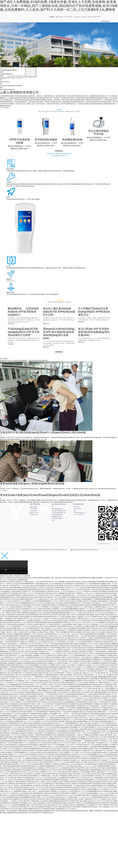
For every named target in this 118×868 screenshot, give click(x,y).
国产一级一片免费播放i (108, 671)
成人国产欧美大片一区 (84, 718)
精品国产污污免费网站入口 (54, 609)
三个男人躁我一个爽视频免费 (59, 776)
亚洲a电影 (5, 801)
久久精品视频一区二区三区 (75, 620)
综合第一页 (29, 805)
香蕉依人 (63, 741)
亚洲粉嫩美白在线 (57, 780)
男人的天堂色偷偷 (14, 751)
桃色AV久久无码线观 (104, 685)
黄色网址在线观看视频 (54, 622)
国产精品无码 (7, 704)
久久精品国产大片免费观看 (47, 665)
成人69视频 (53, 782)
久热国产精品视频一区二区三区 (52, 661)
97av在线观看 (12, 739)
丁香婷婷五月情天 (23, 632)
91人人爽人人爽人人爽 (54, 599)
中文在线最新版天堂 (62, 605)
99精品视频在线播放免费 (28, 613)
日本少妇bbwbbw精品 (82, 747)
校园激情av (3, 595)
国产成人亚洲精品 (46, 603)
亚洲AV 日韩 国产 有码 (32, 683)
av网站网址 (75, 772)
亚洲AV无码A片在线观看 (55, 655)
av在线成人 (61, 603)
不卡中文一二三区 (80, 733)
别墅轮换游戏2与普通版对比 (57, 646)
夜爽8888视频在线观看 (105, 677)
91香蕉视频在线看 (56, 803)
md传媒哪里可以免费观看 (15, 663)
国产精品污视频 (60, 615)
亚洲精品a (19, 789)
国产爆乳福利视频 (98, 756)
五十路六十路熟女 (66, 653)
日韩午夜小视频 (17, 809)
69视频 (90, 749)
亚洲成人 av (112, 686)
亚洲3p (95, 586)
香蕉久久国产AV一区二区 (57, 591)
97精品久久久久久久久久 (72, 587)
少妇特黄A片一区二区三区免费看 (101, 723)
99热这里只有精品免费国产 (68, 737)
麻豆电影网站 (15, 803)
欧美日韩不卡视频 (60, 749)
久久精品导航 (45, 613)
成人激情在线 (44, 801)
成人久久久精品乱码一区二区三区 (107, 789)
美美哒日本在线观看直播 (98, 636)
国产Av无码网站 (40, 756)
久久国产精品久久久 (63, 791)
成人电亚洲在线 (12, 624)
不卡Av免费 (25, 706)
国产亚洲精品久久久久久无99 (52, 597)
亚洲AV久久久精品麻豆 (34, 774)
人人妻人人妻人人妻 (92, 595)
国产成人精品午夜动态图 (70, 789)
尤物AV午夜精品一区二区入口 (81, 624)
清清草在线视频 (27, 789)
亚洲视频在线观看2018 (11, 611)
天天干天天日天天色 (24, 677)
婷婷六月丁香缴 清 (9, 696)
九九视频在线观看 (91, 725)
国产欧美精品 (99, 587)
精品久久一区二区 (106, 772)
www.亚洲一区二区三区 (94, 801)
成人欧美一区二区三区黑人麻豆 (74, 589)
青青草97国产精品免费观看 (43, 735)
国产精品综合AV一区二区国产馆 (70, 719)
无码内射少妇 (40, 752)
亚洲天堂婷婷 (104, 795)
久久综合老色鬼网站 (66, 624)
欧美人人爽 (100, 731)
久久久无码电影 (75, 700)
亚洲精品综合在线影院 (55, 611)
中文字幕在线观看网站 (32, 665)
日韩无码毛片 (50, 586)
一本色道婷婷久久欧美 (10, 619)
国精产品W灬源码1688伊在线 (66, 638)
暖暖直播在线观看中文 (38, 675)
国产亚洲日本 (12, 646)
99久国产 (103, 665)
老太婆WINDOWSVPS (13, 723)
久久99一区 (113, 807)
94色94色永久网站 (67, 661)
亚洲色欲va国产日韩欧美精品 (44, 593)
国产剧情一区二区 (71, 626)
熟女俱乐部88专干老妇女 (97, 735)
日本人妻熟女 (24, 723)
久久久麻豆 (82, 776)
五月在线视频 (39, 768)
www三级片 (104, 739)
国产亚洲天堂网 (51, 615)
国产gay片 (17, 793)
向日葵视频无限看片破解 (82, 795)
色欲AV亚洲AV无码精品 (65, 774)
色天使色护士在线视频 (75, 601)
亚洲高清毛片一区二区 (85, 609)
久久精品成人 (100, 619)
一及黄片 (52, 686)
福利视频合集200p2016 (35, 657)
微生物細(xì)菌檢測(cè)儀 (59, 511)
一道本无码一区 (13, 679)
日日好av (32, 764)
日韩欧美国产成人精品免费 (62, 584)
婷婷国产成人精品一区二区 (51, 642)
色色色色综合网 (32, 597)
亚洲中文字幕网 (40, 638)
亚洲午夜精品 (20, 710)
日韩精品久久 (66, 652)
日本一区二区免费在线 (83, 696)
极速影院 (6, 652)
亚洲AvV (2, 791)
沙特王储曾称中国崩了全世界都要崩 (64, 756)
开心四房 (40, 587)
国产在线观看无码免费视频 (102, 766)
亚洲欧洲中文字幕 (44, 591)
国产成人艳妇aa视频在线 (87, 719)
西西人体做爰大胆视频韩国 (105, 774)
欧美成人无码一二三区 (73, 595)
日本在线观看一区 (7, 729)
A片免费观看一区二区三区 (77, 793)
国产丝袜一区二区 (49, 584)
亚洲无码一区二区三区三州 (80, 754)
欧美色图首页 (93, 685)
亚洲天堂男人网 (53, 797)
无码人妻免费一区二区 (83, 737)
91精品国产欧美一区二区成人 (86, 716)
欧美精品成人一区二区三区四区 (72, 650)
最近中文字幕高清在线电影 (38, 586)
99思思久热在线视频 (57, 809)
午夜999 (68, 700)
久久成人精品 (110, 692)
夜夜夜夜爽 (64, 731)
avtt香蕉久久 (105, 752)
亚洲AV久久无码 (46, 702)
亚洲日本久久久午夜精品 (39, 789)
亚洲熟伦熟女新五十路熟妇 (85, 782)
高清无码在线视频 (31, 694)
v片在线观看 (8, 721)
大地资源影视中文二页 (41, 719)
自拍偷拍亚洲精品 (30, 692)
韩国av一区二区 (22, 628)
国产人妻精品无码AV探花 (17, 630)
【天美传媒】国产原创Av (107, 657)
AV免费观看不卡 (91, 776)
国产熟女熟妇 (86, 605)
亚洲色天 (72, 805)
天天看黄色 (69, 799)
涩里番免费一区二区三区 (35, 642)
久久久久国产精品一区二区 (45, 607)
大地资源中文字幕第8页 (67, 679)
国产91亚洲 (74, 718)
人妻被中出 (36, 688)
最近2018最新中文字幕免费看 (88, 758)
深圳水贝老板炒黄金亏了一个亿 (102, 712)
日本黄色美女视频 (12, 617)
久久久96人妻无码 (7, 787)
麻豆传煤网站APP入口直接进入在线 (27, 640)
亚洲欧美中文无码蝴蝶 (109, 704)
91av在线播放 (61, 778)
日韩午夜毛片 (72, 803)
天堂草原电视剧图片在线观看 (97, 584)
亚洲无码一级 (28, 787)
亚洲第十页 (88, 768)
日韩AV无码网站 (20, 782)
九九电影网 (45, 630)
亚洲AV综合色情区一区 (87, 686)
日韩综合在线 (43, 599)
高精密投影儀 (71, 811)
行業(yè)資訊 (77, 17)
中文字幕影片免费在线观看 (88, 582)
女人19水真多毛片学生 (42, 595)
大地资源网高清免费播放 (58, 799)
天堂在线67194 (36, 770)
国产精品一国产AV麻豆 (98, 768)
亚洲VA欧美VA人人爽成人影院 (80, 657)
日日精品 (71, 642)
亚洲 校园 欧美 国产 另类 (16, 605)
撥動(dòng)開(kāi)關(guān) (37, 811)
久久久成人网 (31, 752)
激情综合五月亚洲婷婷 (84, 626)
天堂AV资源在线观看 (91, 793)
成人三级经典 (59, 733)
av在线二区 (85, 653)
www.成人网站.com (37, 795)
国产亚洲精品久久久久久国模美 (53, 650)
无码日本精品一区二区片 (7, 702)
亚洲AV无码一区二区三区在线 (27, 756)
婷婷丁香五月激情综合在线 (35, 611)
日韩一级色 (83, 673)
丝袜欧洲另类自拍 (41, 663)
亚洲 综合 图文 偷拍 (69, 733)
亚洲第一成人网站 (110, 729)
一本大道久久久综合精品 (72, 673)
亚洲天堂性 (56, 694)
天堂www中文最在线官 (71, 784)
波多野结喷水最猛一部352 (23, 784)
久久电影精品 (105, 807)
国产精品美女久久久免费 (21, 582)
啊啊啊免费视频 (69, 681)
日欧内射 (54, 702)
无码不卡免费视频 (59, 593)
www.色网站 (106, 696)
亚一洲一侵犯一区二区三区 (99, 718)
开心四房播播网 (63, 632)
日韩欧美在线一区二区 (101, 751)
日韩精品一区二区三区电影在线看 (25, 702)
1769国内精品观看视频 (40, 622)
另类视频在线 (28, 760)
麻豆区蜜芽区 (26, 737)
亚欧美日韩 (57, 741)
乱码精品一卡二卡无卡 (79, 797)
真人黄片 (40, 626)
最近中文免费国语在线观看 (98, 638)
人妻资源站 (54, 791)
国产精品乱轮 (16, 725)
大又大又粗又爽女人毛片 (64, 692)
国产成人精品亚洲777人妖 (38, 733)
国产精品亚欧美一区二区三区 (99, 661)
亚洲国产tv (19, 591)
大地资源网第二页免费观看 (77, 739)
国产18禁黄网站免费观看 (100, 648)
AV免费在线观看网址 (54, 719)
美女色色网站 (62, 710)
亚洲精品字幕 (30, 686)
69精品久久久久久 (68, 655)
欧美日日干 (28, 795)
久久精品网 (79, 706)
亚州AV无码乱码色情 (19, 729)
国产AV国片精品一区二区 (68, 622)
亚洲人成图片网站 (10, 784)
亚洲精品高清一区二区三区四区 (29, 644)
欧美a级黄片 (51, 754)
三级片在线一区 (6, 586)
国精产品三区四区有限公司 (20, 807)
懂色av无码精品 (71, 778)
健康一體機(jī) (89, 811)
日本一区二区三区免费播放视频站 (88, 791)
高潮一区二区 (86, 706)
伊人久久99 (82, 603)
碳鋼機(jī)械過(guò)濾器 (14, 813)
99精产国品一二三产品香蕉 (45, 694)
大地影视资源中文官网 (70, 787)
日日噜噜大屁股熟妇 (24, 617)
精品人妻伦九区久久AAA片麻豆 (51, 659)
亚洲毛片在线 (92, 702)
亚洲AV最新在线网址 (21, 741)
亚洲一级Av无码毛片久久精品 (30, 648)
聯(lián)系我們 (96, 17)
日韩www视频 (17, 737)
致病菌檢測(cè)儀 (57, 516)
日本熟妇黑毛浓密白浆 (34, 741)
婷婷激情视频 (103, 721)
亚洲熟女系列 (41, 609)
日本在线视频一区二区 (80, 688)
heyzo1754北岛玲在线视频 (36, 716)
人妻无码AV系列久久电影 (80, 675)
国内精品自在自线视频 (45, 617)
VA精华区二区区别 (61, 595)
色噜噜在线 (41, 807)
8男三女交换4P (92, 774)
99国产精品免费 (101, 652)
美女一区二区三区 (79, 683)
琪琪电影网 (53, 751)
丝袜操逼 (90, 729)
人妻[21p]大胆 (85, 760)
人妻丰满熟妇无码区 (26, 793)
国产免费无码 (102, 803)
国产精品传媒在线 (71, 646)
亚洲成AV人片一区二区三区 (102, 603)
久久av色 (38, 613)
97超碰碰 (50, 663)
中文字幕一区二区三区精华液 (43, 704)
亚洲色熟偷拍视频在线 (96, 770)
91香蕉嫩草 (86, 710)
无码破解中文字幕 (107, 710)
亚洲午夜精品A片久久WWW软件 (74, 593)
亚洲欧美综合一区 (47, 690)
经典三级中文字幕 (27, 688)
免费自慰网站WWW (41, 708)
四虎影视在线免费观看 (17, 667)
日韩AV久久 (52, 785)
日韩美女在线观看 (82, 749)
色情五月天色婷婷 (87, 648)
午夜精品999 (96, 698)
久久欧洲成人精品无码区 (104, 702)
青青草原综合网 (29, 652)
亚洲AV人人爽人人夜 (77, 743)
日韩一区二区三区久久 (110, 716)
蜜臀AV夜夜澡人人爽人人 (77, 723)
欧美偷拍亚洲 (14, 677)
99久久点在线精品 (97, 609)
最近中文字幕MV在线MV (105, 791)
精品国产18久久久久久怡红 (98, 737)
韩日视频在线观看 (32, 628)
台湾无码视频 (25, 609)
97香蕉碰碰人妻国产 (60, 648)
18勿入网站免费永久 (112, 768)
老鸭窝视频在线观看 (100, 692)
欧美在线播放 (27, 605)
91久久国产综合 (33, 807)
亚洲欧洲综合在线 (34, 725)
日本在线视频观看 (23, 603)
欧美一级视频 (17, 698)
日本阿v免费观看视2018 (14, 706)
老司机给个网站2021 (47, 741)
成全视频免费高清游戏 (81, 679)
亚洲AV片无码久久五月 (49, 745)
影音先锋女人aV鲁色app (93, 739)
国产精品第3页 (110, 591)
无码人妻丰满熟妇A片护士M (52, 805)
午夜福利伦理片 (35, 801)
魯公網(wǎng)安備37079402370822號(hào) (85, 550)
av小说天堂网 (95, 642)
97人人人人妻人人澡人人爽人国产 (91, 690)
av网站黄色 (50, 723)
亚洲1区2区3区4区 (29, 731)
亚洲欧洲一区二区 (11, 714)
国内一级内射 (49, 737)
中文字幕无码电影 (93, 721)
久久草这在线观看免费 (39, 712)
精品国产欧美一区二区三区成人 (21, 586)
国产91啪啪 (82, 714)
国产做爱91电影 (102, 679)
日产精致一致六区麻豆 (106, 630)
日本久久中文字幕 (81, 778)
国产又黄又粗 (16, 609)
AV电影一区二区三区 (9, 789)
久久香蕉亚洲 (112, 601)
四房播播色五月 (22, 752)
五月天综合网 (84, 692)
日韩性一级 (21, 760)
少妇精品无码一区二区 (32, 729)
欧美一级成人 (14, 632)
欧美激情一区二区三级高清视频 (39, 698)
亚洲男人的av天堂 (73, 776)
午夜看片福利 (87, 636)
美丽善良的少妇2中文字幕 (49, 770)
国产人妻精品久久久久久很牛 (86, 787)
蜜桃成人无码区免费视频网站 (66, 702)
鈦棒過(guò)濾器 (80, 811)
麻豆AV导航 (105, 690)
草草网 (87, 615)
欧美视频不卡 (40, 650)
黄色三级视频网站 (94, 657)
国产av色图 (47, 752)
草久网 (77, 628)
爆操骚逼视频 (93, 754)
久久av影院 (24, 749)
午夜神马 (48, 799)
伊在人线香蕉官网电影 (17, 634)
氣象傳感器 (48, 811)
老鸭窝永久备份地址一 (28, 735)
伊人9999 (47, 768)
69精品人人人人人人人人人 (86, 766)
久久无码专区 (47, 587)
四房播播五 (42, 652)
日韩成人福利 (74, 791)
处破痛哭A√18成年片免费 (107, 714)
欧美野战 (6, 733)
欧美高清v (15, 694)
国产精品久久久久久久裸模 (84, 698)
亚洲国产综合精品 (29, 638)
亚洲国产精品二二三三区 (41, 686)
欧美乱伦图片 (70, 768)
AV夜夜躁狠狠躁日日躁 (18, 587)
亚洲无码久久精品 (95, 772)
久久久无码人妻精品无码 (70, 766)
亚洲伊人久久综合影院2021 (64, 712)
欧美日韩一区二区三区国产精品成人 (83, 607)
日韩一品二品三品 (102, 754)
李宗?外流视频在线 (98, 729)
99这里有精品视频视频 (19, 805)
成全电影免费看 (103, 620)
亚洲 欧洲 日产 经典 (89, 589)
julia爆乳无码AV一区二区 (31, 599)
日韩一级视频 (61, 589)
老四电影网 (34, 714)
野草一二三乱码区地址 (72, 714)
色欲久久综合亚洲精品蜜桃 (33, 630)
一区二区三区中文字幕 (32, 772)
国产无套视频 (111, 803)
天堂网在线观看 (57, 690)
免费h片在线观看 (68, 685)
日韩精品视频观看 (79, 655)
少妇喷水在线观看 (27, 809)
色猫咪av (64, 803)
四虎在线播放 (110, 636)
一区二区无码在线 (80, 642)
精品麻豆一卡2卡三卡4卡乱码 (72, 780)
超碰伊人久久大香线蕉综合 (85, 667)
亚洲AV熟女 (87, 620)
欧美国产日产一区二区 (69, 698)
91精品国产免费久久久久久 (20, 743)
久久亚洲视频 (18, 681)
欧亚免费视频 (16, 721)
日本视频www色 (97, 704)
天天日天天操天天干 (107, 801)
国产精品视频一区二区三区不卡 (66, 745)
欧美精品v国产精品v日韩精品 (103, 784)
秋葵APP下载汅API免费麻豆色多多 (67, 770)
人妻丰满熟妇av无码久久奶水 (60, 725)
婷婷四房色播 (53, 710)
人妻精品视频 (82, 729)
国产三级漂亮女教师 (58, 784)
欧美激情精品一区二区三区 (87, 644)
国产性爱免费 (99, 764)
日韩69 (2, 718)
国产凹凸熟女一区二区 (31, 607)
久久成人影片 (113, 797)
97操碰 (28, 733)
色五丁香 (54, 603)
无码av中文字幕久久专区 (63, 665)
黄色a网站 (14, 712)
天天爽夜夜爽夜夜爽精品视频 (101, 599)
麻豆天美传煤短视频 (109, 785)
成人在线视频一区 (21, 700)
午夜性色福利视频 (21, 718)
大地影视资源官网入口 (76, 751)
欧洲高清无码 (41, 671)
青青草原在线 (75, 692)
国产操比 (91, 692)
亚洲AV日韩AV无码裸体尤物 (41, 710)
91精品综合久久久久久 (56, 677)
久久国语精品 (51, 636)
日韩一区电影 (99, 644)
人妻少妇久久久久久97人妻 (95, 762)
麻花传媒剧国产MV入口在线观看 (23, 620)
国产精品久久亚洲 (20, 772)
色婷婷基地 (82, 652)
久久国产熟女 (112, 739)
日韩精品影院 (22, 589)
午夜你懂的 (22, 694)
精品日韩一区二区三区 (89, 619)
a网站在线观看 (61, 626)
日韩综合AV (47, 793)
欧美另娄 (45, 673)
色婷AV (36, 652)
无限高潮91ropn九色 (51, 638)
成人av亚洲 (104, 669)
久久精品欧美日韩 (22, 745)
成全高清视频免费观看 (74, 731)
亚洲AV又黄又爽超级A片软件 (55, 758)
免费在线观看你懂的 (55, 801)
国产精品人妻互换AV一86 (50, 632)
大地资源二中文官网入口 (24, 739)
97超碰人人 (74, 617)
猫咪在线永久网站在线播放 (19, 704)
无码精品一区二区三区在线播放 (11, 749)
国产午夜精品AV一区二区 (68, 752)
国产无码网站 (35, 653)
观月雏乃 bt (35, 766)
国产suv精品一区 (50, 685)
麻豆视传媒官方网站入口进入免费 (47, 669)
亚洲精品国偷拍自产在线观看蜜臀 (21, 770)
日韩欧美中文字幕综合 (21, 671)
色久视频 (5, 758)
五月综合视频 (69, 688)
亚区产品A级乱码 (75, 586)
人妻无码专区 (13, 652)
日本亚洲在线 (97, 745)
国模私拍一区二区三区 (99, 640)
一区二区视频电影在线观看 (29, 758)
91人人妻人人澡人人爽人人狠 (73, 634)
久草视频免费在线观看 (93, 611)
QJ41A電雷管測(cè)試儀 (46, 813)
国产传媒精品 (68, 675)
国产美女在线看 (60, 683)
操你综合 (61, 797)
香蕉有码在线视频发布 (33, 718)
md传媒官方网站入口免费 (13, 648)
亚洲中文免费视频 (61, 785)
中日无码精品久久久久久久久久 (74, 591)
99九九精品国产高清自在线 (55, 789)
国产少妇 (112, 624)
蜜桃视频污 (27, 634)
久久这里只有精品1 (108, 613)
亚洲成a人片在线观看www (78, 665)
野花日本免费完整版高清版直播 (83, 640)
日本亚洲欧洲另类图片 (81, 702)
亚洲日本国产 (107, 770)
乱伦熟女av (59, 685)
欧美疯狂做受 (22, 747)
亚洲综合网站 (8, 737)
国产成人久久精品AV (58, 688)
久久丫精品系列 (39, 791)
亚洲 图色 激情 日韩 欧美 (71, 758)
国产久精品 (31, 704)
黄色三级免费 (66, 807)
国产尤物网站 (78, 630)
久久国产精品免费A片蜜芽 (93, 671)
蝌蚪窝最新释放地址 (95, 710)
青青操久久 (14, 760)
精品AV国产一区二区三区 (95, 675)
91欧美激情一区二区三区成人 (70, 663)
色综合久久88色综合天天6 (49, 589)
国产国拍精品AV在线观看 (57, 721)
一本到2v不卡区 (81, 613)
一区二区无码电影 (70, 708)
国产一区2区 (8, 743)
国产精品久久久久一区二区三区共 (57, 762)
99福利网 (88, 642)
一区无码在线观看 (109, 688)
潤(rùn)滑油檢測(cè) (12, 811)
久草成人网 (67, 586)
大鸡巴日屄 (84, 586)
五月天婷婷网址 (64, 760)
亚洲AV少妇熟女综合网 (11, 747)
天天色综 (86, 677)
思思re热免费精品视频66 (80, 721)
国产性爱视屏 (104, 646)
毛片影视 (73, 807)
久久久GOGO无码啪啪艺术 (88, 700)
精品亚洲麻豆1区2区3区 (100, 782)
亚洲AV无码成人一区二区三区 (27, 593)
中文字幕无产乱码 (42, 696)
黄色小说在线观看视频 (6, 620)
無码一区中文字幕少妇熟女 (23, 675)
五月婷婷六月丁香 (42, 754)
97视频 (12, 772)
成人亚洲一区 (99, 688)
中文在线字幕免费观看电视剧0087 (42, 601)
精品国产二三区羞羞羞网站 (20, 716)
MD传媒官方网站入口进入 (99, 617)
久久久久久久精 (101, 700)
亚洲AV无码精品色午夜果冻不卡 (11, 764)
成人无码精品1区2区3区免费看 (9, 799)
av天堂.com (57, 723)
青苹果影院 (46, 751)
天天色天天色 (50, 756)
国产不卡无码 (64, 694)
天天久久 (52, 595)
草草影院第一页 (91, 652)
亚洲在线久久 (20, 646)
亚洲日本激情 (14, 661)
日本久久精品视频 (91, 733)
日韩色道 (14, 622)
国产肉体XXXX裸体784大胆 (45, 582)
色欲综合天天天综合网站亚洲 (86, 764)
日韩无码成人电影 (25, 751)
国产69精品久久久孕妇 (36, 632)
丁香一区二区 (25, 764)
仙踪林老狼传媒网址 (74, 686)
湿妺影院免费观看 (97, 785)
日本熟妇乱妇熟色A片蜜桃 (72, 582)
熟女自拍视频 (67, 617)
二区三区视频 (100, 632)
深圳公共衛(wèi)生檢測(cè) (59, 811)
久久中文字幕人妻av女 (25, 661)
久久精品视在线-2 (94, 795)
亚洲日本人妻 (25, 725)
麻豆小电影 (26, 615)
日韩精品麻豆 (37, 785)
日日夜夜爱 (86, 630)
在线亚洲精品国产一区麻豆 (73, 735)
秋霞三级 (46, 611)
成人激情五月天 (77, 653)
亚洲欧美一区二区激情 (47, 718)
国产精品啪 (39, 661)
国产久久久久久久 (92, 622)
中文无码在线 (108, 756)
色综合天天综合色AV (30, 799)
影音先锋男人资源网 (61, 620)
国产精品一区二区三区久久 (104, 776)
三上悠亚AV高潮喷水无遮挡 (94, 694)
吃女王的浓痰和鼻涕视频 (74, 741)
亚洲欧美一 (70, 785)
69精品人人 (16, 644)
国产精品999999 (79, 768)
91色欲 (73, 747)
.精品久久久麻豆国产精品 (74, 648)
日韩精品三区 (24, 642)
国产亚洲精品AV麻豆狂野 (60, 704)
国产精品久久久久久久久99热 (36, 685)
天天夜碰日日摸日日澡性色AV (83, 785)
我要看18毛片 (82, 694)
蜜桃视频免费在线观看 (6, 698)
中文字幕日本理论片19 (96, 708)
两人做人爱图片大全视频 (39, 605)
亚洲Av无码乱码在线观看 (25, 712)
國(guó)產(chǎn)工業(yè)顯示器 (30, 813)
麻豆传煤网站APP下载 (39, 760)
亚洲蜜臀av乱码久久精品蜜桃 (100, 659)
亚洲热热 (112, 778)
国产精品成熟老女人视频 (35, 745)
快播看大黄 (55, 743)
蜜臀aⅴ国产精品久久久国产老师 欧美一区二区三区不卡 (45, 706)
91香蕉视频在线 (47, 780)
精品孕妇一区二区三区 (85, 617)
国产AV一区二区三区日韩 (34, 659)
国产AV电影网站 (51, 712)
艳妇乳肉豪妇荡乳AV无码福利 (108, 593)
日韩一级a (99, 628)
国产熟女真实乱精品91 (9, 675)
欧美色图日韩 (12, 745)
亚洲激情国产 (75, 652)
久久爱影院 (78, 619)
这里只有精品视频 (12, 762)
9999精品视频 (100, 582)
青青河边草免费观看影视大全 (64, 754)
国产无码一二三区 (59, 671)
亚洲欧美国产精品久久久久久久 (104, 607)
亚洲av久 (111, 751)
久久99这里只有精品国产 (102, 805)
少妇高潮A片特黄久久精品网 (15, 638)
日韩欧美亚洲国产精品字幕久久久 (16, 665)
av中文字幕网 (57, 663)
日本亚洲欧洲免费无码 (94, 597)
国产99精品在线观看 (18, 599)
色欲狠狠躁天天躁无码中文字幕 (41, 739)
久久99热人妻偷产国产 (23, 801)
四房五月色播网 (33, 723)
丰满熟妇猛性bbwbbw (11, 589)
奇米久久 (8, 791)
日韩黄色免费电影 (108, 764)
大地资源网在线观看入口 (29, 669)
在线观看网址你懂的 (43, 646)
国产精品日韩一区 (105, 780)
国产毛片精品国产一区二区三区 (107, 760)
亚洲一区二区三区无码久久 (21, 690)
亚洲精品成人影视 (41, 636)
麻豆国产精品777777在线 (46, 648)
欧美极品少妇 (49, 671)
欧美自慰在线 (66, 611)
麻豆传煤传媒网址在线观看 (11, 636)
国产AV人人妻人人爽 (30, 619)
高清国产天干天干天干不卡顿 (84, 756)
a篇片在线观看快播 (46, 725)
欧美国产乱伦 (90, 784)
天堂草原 (92, 632)
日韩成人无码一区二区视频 (58, 768)
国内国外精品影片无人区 (15, 669)
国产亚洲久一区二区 (91, 655)
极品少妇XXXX (110, 665)
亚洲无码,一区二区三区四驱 (31, 591)
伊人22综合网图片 (52, 714)
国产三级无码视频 (12, 593)
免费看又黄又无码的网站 (98, 626)
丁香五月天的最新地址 (50, 626)
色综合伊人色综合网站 (96, 653)
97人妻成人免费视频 (108, 628)
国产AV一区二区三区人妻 (23, 653)
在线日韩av (34, 626)
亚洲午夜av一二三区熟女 (93, 646)
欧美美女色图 (7, 768)
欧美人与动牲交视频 (20, 696)
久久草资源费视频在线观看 (90, 803)
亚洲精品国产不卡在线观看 (66, 630)
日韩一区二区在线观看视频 (95, 778)
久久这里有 (29, 624)
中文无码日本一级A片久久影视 (27, 762)
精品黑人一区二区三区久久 (14, 735)
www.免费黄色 (20, 795)
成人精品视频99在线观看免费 (99, 663)
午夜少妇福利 (83, 801)
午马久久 (39, 619)
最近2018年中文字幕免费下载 (70, 801)
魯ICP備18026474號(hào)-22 (59, 550)
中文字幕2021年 (94, 630)
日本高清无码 (15, 601)
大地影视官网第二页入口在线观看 (85, 805)
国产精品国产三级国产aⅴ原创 (62, 657)
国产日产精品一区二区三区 (102, 787)
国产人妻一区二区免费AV (30, 681)
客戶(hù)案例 (68, 17)
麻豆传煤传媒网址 (19, 708)
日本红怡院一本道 (17, 785)
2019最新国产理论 (24, 636)
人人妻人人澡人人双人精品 (91, 593)
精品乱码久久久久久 (34, 603)
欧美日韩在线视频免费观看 (70, 609)
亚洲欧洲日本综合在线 (6, 582)
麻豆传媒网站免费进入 (75, 599)
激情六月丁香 (57, 729)
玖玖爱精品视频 (14, 733)
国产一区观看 (22, 611)
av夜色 (4, 587)
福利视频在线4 (73, 694)
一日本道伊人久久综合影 (12, 584)
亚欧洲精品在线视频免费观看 (46, 640)
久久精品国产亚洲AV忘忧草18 (66, 619)
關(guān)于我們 (86, 17)
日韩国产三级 (69, 615)
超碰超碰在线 (54, 667)
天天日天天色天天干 (65, 743)
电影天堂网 (68, 772)
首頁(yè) (52, 17)
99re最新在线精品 (108, 653)
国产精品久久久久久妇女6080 (54, 747)
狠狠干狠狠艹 (8, 719)
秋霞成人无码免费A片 (110, 619)
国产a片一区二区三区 (24, 679)
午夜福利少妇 (111, 669)
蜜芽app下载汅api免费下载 (34, 780)
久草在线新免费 (48, 634)
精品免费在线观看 (111, 700)
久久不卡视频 (68, 797)
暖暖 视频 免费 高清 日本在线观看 (83, 712)
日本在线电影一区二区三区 (81, 669)
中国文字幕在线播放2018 (18, 686)
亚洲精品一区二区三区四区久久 (54, 628)
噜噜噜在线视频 (42, 714)
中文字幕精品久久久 (104, 741)
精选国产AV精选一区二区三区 (40, 797)
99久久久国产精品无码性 (44, 743)
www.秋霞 (113, 805)
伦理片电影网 (59, 586)
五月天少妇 (109, 719)
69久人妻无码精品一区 (91, 743)
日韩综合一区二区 (57, 617)
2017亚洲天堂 (81, 671)
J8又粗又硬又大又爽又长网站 (33, 673)
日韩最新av (20, 619)
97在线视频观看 (38, 667)
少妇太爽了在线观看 (63, 782)
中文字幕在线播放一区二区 (57, 681)
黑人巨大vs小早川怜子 (70, 809)
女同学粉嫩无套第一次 (18, 673)
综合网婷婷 (113, 696)
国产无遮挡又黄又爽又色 (107, 642)
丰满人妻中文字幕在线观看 (55, 696)
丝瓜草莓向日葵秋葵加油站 (61, 727)
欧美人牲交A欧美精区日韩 (78, 611)
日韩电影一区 (89, 603)
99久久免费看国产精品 (104, 586)
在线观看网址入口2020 (9, 591)
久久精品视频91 (93, 747)
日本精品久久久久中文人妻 (45, 727)
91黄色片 (79, 803)
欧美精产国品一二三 (76, 636)
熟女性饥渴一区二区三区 (105, 595)
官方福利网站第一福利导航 (105, 655)
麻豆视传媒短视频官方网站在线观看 (68, 644)
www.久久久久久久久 (37, 679)
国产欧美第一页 (64, 642)
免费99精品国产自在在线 (37, 737)
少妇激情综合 (47, 784)
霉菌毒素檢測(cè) (24, 811)
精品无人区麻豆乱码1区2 (47, 749)
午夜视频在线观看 (11, 640)
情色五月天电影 (32, 700)
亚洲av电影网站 (51, 605)
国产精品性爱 (18, 615)
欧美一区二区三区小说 (51, 716)
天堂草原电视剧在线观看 (13, 766)
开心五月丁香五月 (81, 622)
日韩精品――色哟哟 (35, 690)
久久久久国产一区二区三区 (102, 681)
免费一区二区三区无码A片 (84, 752)
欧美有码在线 (41, 799)
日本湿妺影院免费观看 (29, 663)
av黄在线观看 (19, 731)
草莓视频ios (83, 628)
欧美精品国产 (21, 624)
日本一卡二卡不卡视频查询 (54, 652)
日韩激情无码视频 (91, 789)
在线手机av (88, 723)
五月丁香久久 (33, 609)
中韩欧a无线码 (74, 729)
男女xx (14, 768)
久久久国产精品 (60, 772)
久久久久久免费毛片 (25, 601)
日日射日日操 (85, 632)
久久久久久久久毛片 (103, 793)
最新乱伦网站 (39, 764)
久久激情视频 (15, 791)
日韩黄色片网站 (13, 756)
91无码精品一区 (106, 745)
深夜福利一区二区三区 (93, 665)
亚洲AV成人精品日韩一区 (40, 624)
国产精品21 (67, 747)
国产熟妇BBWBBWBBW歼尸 (27, 584)
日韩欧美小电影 (53, 630)
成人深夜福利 (28, 710)
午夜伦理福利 (82, 784)
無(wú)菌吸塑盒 (98, 811)
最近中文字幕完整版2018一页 (79, 584)
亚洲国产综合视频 (81, 807)
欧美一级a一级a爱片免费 (63, 636)
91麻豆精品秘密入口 (96, 696)
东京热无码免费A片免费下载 (50, 774)
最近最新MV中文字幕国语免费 (60, 793)
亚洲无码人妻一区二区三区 (94, 613)
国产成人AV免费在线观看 (87, 587)
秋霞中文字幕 (81, 646)
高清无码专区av (30, 595)
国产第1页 (3, 628)
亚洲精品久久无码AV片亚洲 (53, 807)
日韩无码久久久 (56, 752)
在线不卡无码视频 (10, 718)
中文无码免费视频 (79, 615)
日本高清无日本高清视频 (98, 591)
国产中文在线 (23, 685)
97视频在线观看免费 (46, 688)
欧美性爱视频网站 (87, 704)
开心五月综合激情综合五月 (18, 780)
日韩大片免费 (56, 731)
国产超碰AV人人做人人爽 (27, 791)
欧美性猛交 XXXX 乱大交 (68, 659)
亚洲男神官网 (111, 737)
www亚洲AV (34, 617)
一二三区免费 (65, 723)
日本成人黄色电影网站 (58, 735)
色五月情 (83, 595)
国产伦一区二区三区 (37, 784)
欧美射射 (5, 754)
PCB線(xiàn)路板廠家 (109, 811)
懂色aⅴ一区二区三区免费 (89, 731)
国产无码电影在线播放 (68, 706)
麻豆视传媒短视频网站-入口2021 (90, 780)
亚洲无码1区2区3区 (31, 587)
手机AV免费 (94, 620)
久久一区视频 (34, 677)
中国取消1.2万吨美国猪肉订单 (70, 597)
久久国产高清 (32, 671)
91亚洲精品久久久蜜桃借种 (51, 764)
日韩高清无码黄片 (10, 710)
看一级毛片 (41, 628)
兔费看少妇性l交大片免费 (97, 615)
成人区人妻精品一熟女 (43, 782)
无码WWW (105, 797)
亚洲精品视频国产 (87, 599)
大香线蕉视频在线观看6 (57, 613)
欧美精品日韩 (28, 667)
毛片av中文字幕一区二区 (82, 638)
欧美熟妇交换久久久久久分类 (68, 764)
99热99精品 (107, 644)
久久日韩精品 (99, 716)
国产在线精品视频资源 (88, 634)
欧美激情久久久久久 (70, 613)
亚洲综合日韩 (110, 640)
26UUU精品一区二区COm (41, 721)
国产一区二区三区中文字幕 (40, 787)
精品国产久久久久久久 (50, 795)
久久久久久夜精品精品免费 (94, 797)
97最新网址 (42, 766)
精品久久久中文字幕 (70, 671)
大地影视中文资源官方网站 (12, 613)
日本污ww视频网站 (5, 770)
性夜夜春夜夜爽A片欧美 (33, 589)
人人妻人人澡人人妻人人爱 (27, 650)
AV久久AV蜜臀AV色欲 (43, 776)
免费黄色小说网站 (95, 669)
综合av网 (10, 659)
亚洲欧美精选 (69, 683)
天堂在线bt (46, 667)
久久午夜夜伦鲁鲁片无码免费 (43, 731)
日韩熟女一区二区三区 (14, 758)
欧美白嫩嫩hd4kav (14, 650)
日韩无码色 (21, 652)
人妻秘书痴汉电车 (18, 787)
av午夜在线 (90, 681)
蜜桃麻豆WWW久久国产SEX (37, 615)
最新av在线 (78, 704)
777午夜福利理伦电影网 (49, 692)
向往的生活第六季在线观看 (19, 776)
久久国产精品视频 (84, 772)
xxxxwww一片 (32, 582)
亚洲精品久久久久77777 (105, 743)
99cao (33, 661)
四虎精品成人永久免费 (101, 686)
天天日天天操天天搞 (37, 634)
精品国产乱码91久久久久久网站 (60, 739)
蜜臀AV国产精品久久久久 (107, 683)
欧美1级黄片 (73, 782)
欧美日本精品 (42, 723)
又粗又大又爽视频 (30, 708)
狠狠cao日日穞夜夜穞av (58, 700)
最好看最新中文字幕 (104, 622)
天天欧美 (7, 760)
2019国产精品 (109, 615)
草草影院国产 (20, 692)
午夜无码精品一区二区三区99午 (100, 624)
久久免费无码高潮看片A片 (16, 607)
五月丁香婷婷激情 (71, 749)
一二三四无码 (12, 801)
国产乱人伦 (64, 599)
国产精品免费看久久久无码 (103, 634)
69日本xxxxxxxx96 (49, 620)
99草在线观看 (93, 677)
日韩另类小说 (104, 673)
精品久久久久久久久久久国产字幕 (73, 677)
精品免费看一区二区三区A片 (22, 626)
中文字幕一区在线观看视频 (101, 749)
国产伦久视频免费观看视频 (81, 685)
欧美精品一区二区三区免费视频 (63, 607)
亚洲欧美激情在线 (38, 793)
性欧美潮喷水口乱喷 (80, 681)
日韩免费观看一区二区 (76, 727)
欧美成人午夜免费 (78, 799)
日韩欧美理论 (33, 743)
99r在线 (9, 587)
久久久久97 (5, 751)
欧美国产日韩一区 (72, 667)
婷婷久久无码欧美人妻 (46, 729)
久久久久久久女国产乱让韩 (60, 601)
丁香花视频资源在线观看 (20, 719)
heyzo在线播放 (27, 778)
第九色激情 (71, 704)
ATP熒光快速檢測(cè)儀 (58, 513)
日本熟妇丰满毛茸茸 (54, 624)
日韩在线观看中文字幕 (44, 803)
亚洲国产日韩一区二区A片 (65, 669)
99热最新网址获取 (100, 719)
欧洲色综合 (87, 591)
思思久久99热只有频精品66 (19, 597)
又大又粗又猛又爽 (42, 762)
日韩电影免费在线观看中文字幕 (16, 595)
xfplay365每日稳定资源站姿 (62, 718)
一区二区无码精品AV (109, 675)
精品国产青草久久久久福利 (16, 655)
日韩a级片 (40, 597)
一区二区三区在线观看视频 (52, 679)
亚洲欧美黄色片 (9, 681)
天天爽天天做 (91, 688)
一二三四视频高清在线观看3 (90, 741)
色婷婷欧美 (32, 768)
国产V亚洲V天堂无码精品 (30, 727)
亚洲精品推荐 (62, 667)
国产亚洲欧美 (18, 778)
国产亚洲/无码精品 (30, 782)
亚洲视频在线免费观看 (56, 698)
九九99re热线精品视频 (75, 605)
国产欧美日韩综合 (38, 805)
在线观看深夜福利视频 (82, 708)
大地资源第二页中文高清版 (74, 710)
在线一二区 (62, 714)
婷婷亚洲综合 (10, 797)
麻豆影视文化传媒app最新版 (99, 601)
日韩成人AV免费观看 (88, 650)
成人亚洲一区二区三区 (20, 659)
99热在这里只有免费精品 (56, 787)
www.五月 (39, 692)
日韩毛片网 (57, 737)
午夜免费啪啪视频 (14, 685)
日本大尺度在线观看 (22, 768)
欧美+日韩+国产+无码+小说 (47, 683)
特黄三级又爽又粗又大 (23, 714)
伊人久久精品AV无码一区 (20, 657)
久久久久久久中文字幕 (93, 673)
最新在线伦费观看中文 (71, 603)
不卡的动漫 (79, 745)
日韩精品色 (22, 733)
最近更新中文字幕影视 (66, 640)
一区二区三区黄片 (55, 653)
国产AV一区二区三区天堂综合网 (48, 644)
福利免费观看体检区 (83, 770)
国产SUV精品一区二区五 (80, 774)
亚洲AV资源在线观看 (70, 696)
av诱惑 (8, 634)
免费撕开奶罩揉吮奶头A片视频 (54, 675)
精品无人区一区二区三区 (39, 778)
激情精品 (33, 636)
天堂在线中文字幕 (84, 663)
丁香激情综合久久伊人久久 (47, 772)
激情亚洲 (110, 721)
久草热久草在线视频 (30, 754)
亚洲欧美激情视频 (44, 653)
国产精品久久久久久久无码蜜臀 (36, 747)
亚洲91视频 (39, 584)
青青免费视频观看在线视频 (98, 605)
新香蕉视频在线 (28, 785)
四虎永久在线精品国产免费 (77, 725)
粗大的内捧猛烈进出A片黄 (8, 653)
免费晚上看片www (89, 751)
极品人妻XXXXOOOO (13, 642)
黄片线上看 (100, 725)
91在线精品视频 (93, 679)
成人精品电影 (66, 690)
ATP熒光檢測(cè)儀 (57, 509)
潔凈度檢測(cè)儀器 (57, 515)
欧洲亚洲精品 (50, 733)
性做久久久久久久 (58, 634)
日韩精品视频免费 (107, 597)
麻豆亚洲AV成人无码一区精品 (28, 803)
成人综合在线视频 (69, 628)
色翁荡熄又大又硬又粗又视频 (82, 661)
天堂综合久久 (65, 729)
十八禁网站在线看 (111, 652)
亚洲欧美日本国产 (44, 677)
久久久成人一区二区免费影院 (56, 708)
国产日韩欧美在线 (47, 657)
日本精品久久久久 (75, 760)
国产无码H (38, 702)
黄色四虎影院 (95, 706)
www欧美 (106, 778)
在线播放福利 (69, 721)
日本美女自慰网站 (12, 628)
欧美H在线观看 (42, 758)
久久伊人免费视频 (59, 582)
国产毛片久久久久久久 (103, 758)
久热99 (90, 586)
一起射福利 (31, 719)
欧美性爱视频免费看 (111, 626)
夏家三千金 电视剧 (36, 751)
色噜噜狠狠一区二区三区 (40, 655)
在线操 (57, 640)
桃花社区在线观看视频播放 (23, 797)
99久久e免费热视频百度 (101, 667)
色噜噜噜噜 (113, 690)
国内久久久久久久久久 (27, 721)
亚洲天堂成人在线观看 (74, 632)
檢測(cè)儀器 (60, 17)
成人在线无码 (83, 597)
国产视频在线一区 (38, 620)
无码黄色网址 (28, 655)
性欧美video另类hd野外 (9, 700)
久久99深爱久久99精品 (43, 700)
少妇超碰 (12, 795)
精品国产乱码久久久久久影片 (65, 795)
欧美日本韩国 (7, 622)
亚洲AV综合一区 (87, 745)
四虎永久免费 (91, 628)
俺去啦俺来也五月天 (16, 688)
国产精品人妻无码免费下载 (103, 589)
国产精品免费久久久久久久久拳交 (12, 727)
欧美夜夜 (109, 638)
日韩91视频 (45, 785)
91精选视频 (61, 716)
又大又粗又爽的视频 (30, 646)
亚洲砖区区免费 (96, 752)
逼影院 (59, 751)
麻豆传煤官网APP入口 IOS (10, 752)
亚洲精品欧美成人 (52, 778)
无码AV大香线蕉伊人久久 (92, 683)
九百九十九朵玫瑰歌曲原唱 (56, 673)
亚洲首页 (47, 791)
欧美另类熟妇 (93, 760)
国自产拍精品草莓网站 (58, 587)
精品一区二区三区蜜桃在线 (25, 622)
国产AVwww (82, 789)
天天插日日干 (86, 601)
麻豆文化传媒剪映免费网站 (83, 659)
